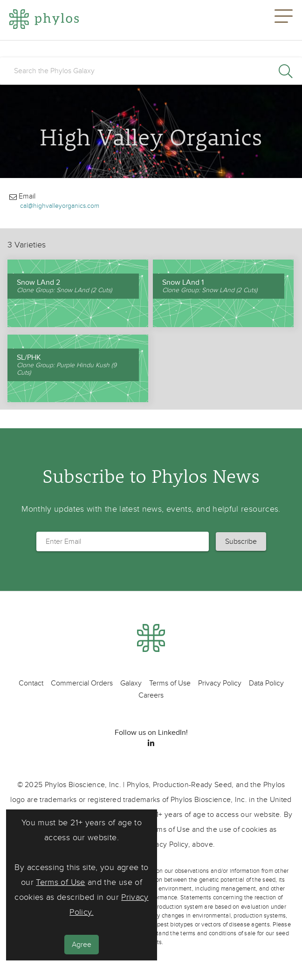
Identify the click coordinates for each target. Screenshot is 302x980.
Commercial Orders (82, 683)
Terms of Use (60, 882)
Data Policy (266, 683)
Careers (151, 695)
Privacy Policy (220, 683)
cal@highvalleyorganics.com (60, 206)
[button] (284, 20)
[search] (151, 71)
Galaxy (131, 683)
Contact (31, 683)
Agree (82, 945)
